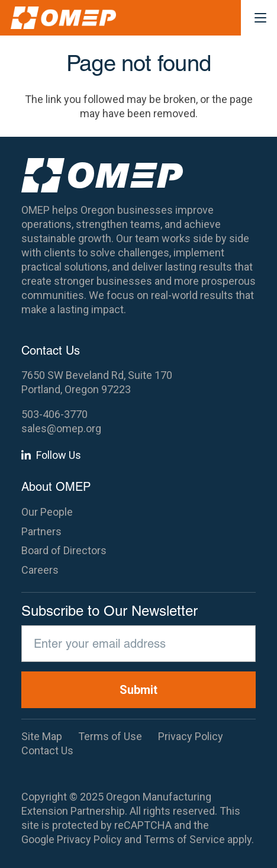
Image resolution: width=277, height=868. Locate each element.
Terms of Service (184, 839)
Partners (41, 531)
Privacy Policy (89, 839)
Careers (40, 570)
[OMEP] (63, 18)
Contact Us (47, 750)
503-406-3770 (54, 414)
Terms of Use (110, 736)
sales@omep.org (61, 428)
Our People (47, 512)
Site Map (42, 736)
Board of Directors (64, 550)
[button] (261, 18)
